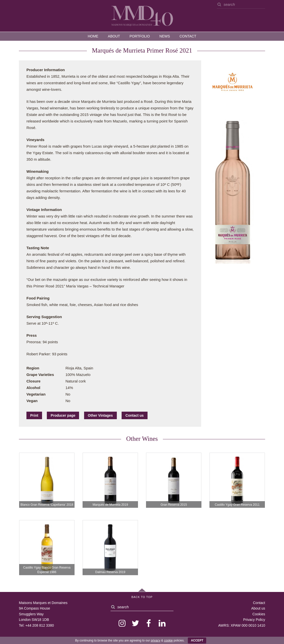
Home (93, 36)
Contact (188, 36)
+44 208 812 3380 (40, 625)
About (114, 36)
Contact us (134, 415)
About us (258, 608)
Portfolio (140, 36)
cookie (168, 640)
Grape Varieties (40, 375)
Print (34, 415)
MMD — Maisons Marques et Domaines (142, 16)
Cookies (259, 614)
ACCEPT (197, 640)
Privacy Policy (254, 620)
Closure (33, 381)
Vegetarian (36, 394)
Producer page (63, 415)
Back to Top (142, 597)
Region (33, 368)
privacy (156, 640)
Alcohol (33, 388)
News (165, 36)
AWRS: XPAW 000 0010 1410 (242, 625)
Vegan (32, 401)
